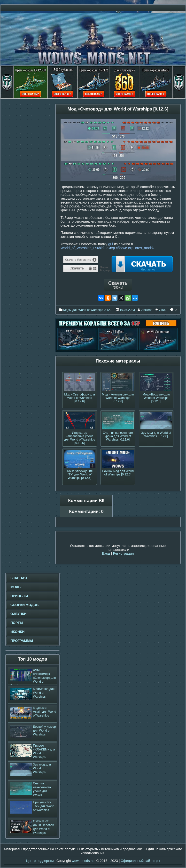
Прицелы (19, 596)
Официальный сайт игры (140, 861)
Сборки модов (24, 605)
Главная (19, 578)
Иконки (17, 632)
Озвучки (18, 614)
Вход (106, 553)
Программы (22, 641)
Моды (16, 587)
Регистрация (123, 553)
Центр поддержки (40, 861)
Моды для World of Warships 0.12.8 (88, 310)
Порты (17, 623)
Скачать (118, 285)
